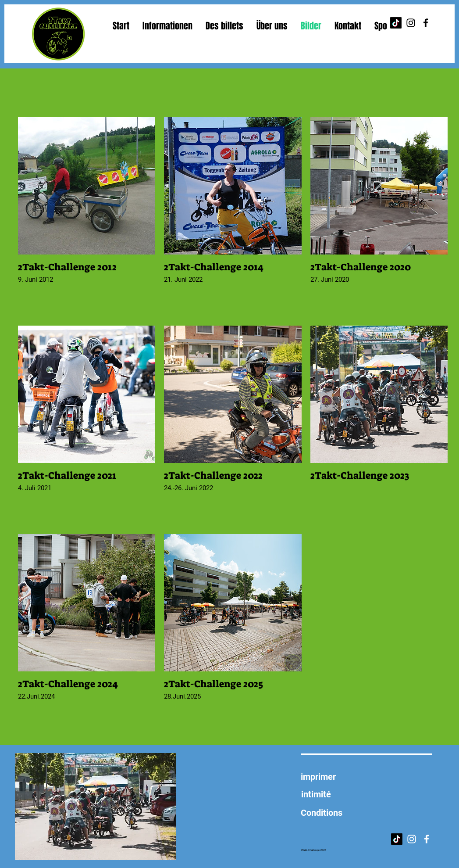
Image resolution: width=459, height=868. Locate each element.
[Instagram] (411, 23)
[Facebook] (426, 23)
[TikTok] (396, 23)
